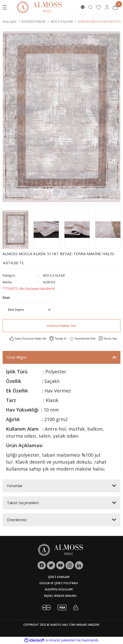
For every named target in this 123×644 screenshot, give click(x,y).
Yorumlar (15, 486)
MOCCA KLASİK (54, 275)
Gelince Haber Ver (62, 326)
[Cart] (115, 7)
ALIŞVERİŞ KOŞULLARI (59, 589)
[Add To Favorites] (83, 339)
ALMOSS (49, 282)
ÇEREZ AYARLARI (59, 577)
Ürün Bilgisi (17, 357)
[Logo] (39, 7)
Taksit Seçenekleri (23, 503)
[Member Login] (107, 7)
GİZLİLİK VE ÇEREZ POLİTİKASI (59, 583)
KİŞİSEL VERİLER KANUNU (60, 596)
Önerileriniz (17, 520)
